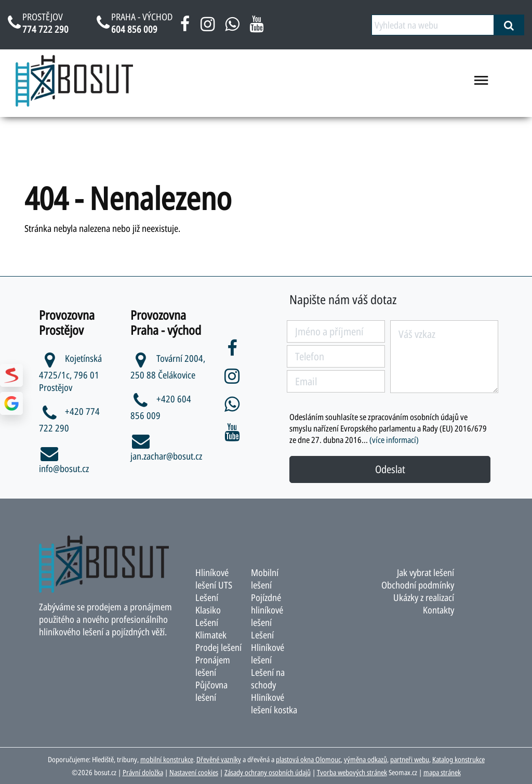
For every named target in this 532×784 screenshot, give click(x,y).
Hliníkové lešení (268, 654)
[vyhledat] (509, 25)
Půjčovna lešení (211, 691)
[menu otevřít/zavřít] (481, 84)
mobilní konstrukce (167, 759)
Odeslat (390, 469)
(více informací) (394, 440)
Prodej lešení (218, 647)
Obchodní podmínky (418, 585)
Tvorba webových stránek (352, 772)
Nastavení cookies (194, 772)
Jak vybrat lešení (425, 572)
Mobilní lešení (265, 579)
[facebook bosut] (185, 28)
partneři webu (410, 759)
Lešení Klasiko (208, 604)
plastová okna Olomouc (308, 759)
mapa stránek (442, 772)
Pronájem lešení (213, 666)
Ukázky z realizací (424, 597)
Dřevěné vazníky (219, 759)
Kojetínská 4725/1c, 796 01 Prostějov (70, 373)
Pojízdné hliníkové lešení (267, 610)
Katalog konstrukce (458, 759)
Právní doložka (143, 772)
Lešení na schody (268, 678)
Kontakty (438, 610)
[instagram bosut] (208, 28)
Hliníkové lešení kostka (274, 703)
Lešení (262, 635)
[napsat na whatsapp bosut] (232, 28)
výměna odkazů (365, 759)
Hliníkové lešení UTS (214, 579)
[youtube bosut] (256, 28)
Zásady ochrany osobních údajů (268, 772)
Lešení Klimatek (211, 629)
